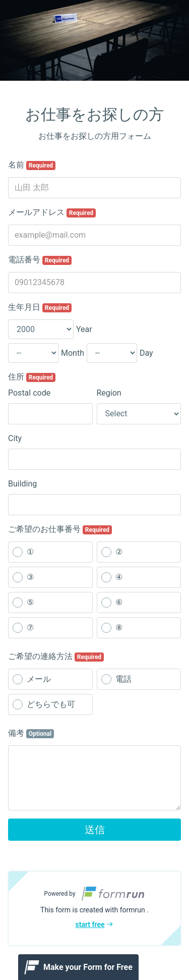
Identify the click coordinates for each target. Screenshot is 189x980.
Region (109, 393)
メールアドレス (52, 212)
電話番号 (40, 260)
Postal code (29, 393)
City (15, 438)
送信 (95, 830)
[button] (94, 908)
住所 (32, 377)
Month (73, 353)
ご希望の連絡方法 (56, 657)
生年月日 (40, 307)
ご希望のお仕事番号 (60, 529)
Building (22, 484)
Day (146, 353)
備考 (31, 733)
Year (84, 329)
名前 (32, 165)
